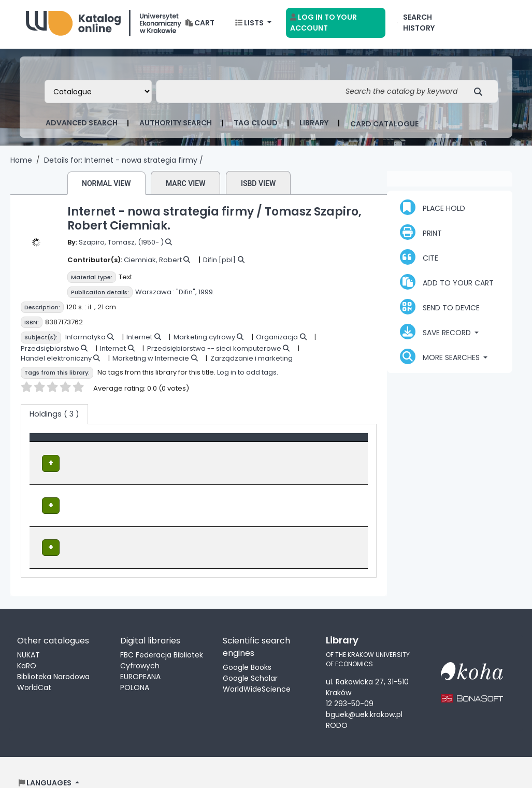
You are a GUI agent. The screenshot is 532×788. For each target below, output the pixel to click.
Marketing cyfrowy (204, 340)
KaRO (27, 645)
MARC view (186, 187)
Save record (436, 335)
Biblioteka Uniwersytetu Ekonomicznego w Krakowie (104, 24)
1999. (206, 295)
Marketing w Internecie (151, 361)
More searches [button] (441, 360)
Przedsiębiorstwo (50, 352)
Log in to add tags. (248, 375)
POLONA (135, 667)
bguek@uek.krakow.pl (364, 694)
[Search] (481, 95)
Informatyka (85, 340)
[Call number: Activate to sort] (258, 446)
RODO (337, 705)
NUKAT (28, 634)
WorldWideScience (257, 668)
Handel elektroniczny (56, 361)
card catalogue (384, 127)
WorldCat (34, 667)
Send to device (440, 310)
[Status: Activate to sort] (335, 446)
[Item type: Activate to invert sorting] (87, 446)
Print (421, 235)
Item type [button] (53, 446)
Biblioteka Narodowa (53, 656)
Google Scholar (250, 657)
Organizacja (277, 340)
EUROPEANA (140, 656)
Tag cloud (256, 126)
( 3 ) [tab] (54, 417)
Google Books (247, 647)
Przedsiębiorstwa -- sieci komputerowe (214, 352)
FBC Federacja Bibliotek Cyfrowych (162, 640)
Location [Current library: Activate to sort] (166, 446)
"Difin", (186, 295)
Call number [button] (242, 446)
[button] (200, 26)
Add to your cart (447, 285)
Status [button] (319, 446)
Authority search (176, 126)
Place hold (433, 210)
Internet (139, 340)
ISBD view (258, 187)
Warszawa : (155, 295)
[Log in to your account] (336, 26)
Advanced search (82, 126)
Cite (419, 260)
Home (21, 163)
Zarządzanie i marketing (251, 361)
